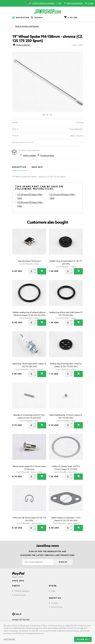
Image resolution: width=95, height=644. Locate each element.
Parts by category (22, 591)
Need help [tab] (37, 167)
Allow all (83, 639)
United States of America (43, 3)
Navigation (21, 18)
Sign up (63, 562)
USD (60, 3)
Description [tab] (19, 167)
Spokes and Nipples (30, 26)
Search (37, 18)
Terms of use (57, 607)
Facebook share (47, 155)
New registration (73, 3)
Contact (54, 603)
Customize (9, 639)
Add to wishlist (29, 155)
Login (89, 3)
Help (53, 591)
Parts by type (20, 595)
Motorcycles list (21, 45)
